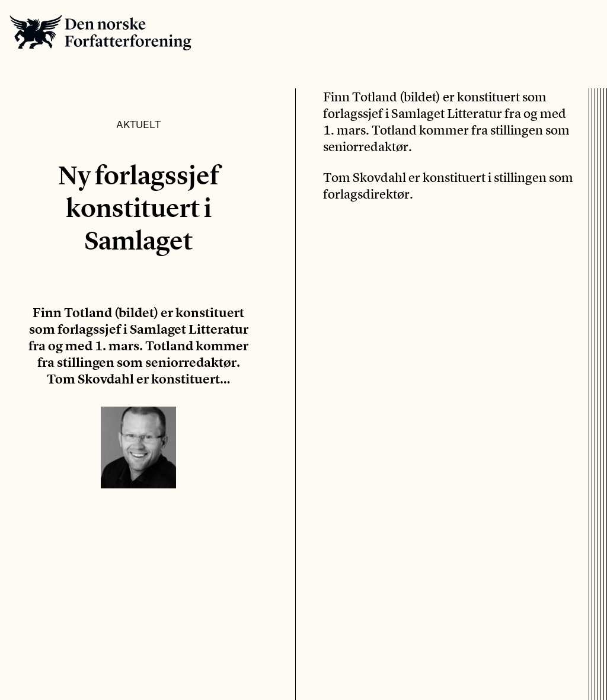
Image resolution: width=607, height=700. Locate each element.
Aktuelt (138, 124)
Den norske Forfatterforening (100, 32)
